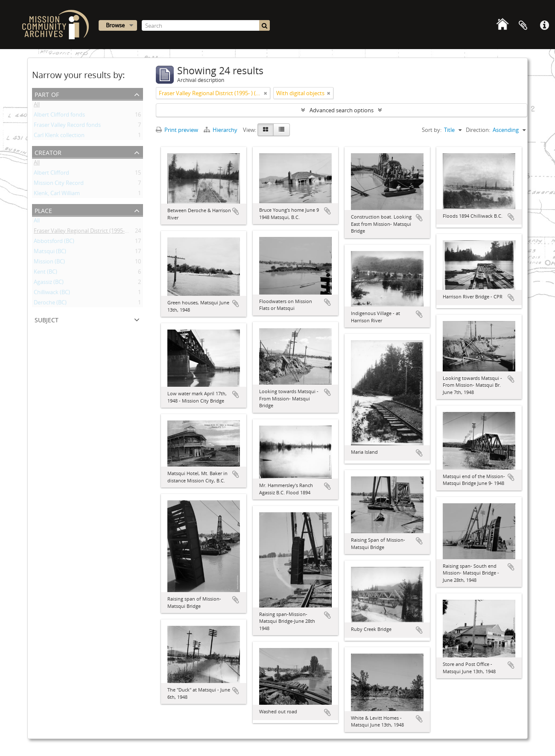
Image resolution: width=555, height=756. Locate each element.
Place (43, 210)
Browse (115, 25)
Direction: (478, 130)
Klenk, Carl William (57, 195)
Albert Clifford (51, 174)
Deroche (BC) (50, 304)
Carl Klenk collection (59, 137)
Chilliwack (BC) (52, 294)
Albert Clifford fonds (59, 116)
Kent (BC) (45, 273)
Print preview (177, 130)
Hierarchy (221, 130)
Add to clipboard (236, 211)
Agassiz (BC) (49, 283)
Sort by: (432, 130)
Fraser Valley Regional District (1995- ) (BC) (86, 232)
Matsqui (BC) (50, 253)
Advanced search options (342, 110)
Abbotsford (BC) (54, 242)
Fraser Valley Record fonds (67, 126)
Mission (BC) (49, 263)
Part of (47, 94)
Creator (48, 152)
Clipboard (523, 26)
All (37, 106)
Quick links (544, 26)
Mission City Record (59, 184)
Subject (47, 319)
